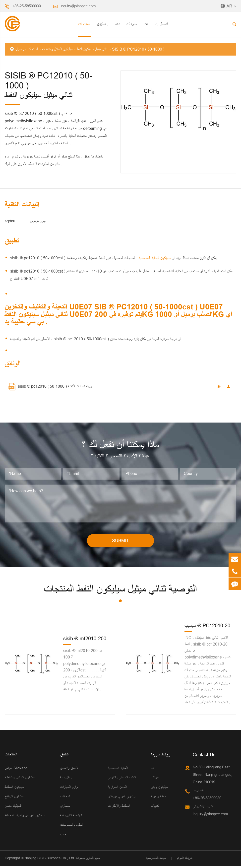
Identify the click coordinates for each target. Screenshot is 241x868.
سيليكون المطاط (14, 789)
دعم (117, 24)
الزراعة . (66, 779)
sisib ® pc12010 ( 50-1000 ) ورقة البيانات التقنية (50, 387)
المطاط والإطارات (119, 808)
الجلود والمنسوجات (72, 827)
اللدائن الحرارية (117, 789)
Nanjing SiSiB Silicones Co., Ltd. (50, 860)
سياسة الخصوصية (156, 860)
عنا (146, 24)
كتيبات (155, 808)
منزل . (20, 49)
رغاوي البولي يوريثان (121, 798)
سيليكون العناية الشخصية (154, 258)
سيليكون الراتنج (14, 798)
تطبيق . (103, 24)
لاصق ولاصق (69, 770)
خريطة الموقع (184, 860)
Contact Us (204, 756)
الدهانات (65, 798)
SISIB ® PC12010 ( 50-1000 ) (138, 49)
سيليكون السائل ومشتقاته (58, 49)
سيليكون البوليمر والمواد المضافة (25, 817)
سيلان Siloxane (16, 770)
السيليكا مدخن (13, 808)
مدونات (132, 24)
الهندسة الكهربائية (71, 817)
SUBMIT (120, 542)
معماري (65, 808)
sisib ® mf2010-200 (85, 640)
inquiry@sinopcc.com (78, 6)
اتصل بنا (161, 24)
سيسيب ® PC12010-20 (207, 627)
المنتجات (84, 24)
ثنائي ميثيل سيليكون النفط (92, 49)
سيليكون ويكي (159, 789)
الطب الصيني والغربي (122, 779)
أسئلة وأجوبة (158, 798)
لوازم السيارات (69, 789)
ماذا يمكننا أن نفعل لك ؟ (120, 445)
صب (63, 836)
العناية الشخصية (118, 770)
